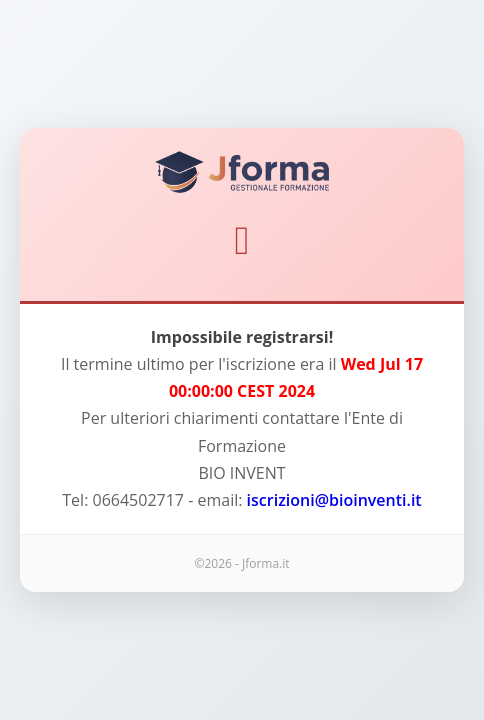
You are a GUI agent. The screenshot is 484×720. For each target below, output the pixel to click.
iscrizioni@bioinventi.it (334, 500)
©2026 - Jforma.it (241, 563)
